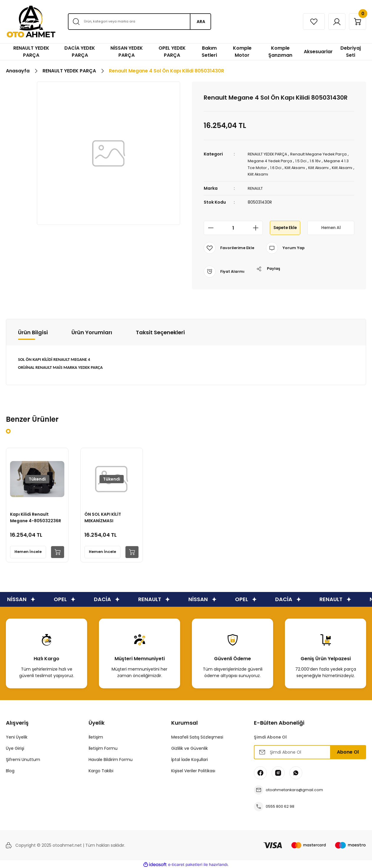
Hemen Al (331, 227)
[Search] (139, 22)
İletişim (96, 736)
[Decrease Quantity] (209, 227)
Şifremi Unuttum (23, 759)
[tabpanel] (37, 504)
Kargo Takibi (101, 770)
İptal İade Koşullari (190, 759)
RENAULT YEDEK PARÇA (270, 154)
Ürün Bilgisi (33, 331)
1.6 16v (335, 160)
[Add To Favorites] (230, 247)
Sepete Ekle (285, 227)
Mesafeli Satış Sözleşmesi (197, 736)
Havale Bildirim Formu (111, 759)
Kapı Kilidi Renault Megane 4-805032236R (31, 515)
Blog (10, 770)
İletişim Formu (103, 747)
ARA (201, 22)
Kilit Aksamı (327, 167)
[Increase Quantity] (257, 227)
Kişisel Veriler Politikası (193, 770)
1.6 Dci (306, 167)
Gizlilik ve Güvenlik (190, 747)
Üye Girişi (15, 747)
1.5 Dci (320, 160)
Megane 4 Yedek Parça (287, 160)
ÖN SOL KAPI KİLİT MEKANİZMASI (105, 515)
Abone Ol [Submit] (348, 751)
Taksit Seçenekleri (160, 331)
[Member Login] (330, 22)
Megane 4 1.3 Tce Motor (272, 167)
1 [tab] (8, 430)
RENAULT (256, 187)
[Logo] (31, 22)
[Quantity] (233, 227)
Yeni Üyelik (17, 736)
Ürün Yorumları (92, 331)
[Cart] (355, 22)
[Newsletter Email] (310, 751)
